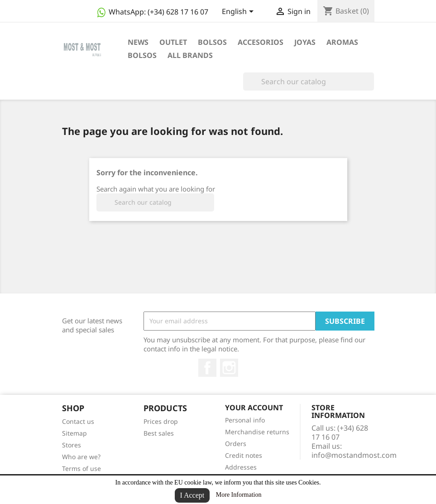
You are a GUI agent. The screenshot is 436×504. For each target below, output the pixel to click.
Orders (236, 444)
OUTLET (173, 42)
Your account (254, 408)
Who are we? (81, 457)
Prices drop (161, 421)
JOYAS (305, 42)
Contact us (78, 421)
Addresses (241, 467)
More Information (239, 495)
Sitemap (74, 433)
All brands (190, 55)
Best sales (159, 433)
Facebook (207, 368)
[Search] (309, 82)
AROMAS (342, 42)
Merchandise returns (257, 432)
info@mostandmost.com (354, 455)
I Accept (192, 495)
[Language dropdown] (239, 12)
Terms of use (81, 468)
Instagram (229, 368)
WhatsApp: (152, 12)
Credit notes (244, 455)
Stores (72, 445)
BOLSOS (212, 42)
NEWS (138, 42)
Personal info (245, 420)
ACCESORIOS (261, 42)
